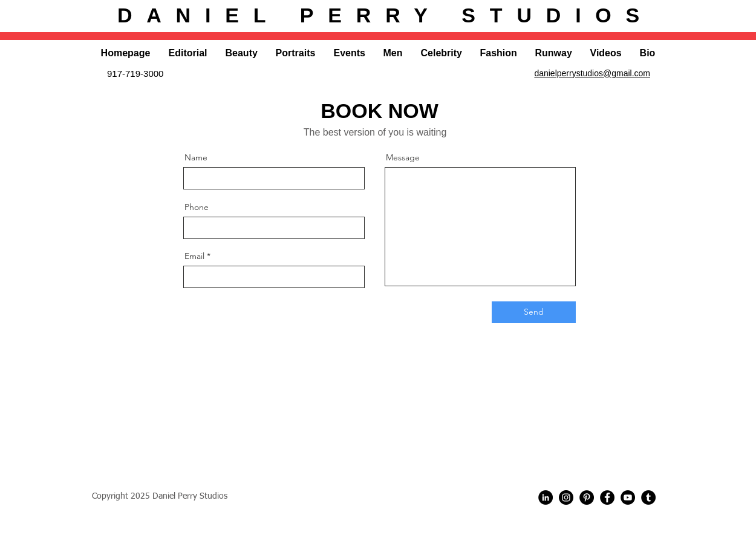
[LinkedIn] (546, 497)
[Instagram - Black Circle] (566, 497)
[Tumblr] (648, 497)
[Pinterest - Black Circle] (587, 497)
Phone (197, 207)
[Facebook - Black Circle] (607, 497)
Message (403, 157)
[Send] (534, 312)
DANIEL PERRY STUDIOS (386, 15)
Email (194, 256)
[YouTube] (628, 497)
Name (196, 157)
